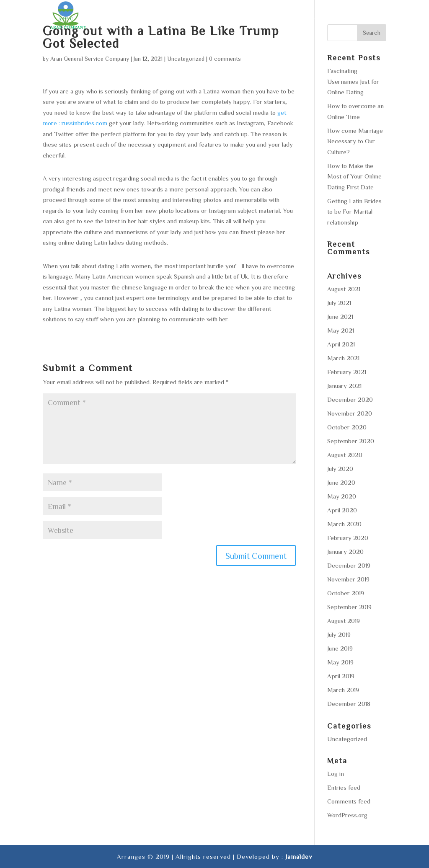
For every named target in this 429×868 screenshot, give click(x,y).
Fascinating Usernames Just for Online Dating (353, 81)
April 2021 (341, 344)
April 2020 (342, 510)
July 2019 (339, 634)
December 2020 (350, 399)
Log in (336, 774)
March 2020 (344, 524)
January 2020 (345, 552)
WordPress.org (347, 815)
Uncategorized (186, 59)
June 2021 (340, 316)
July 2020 (340, 469)
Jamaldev (299, 856)
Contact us (366, 17)
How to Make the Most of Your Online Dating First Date (354, 176)
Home (135, 17)
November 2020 (350, 413)
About (166, 17)
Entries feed (344, 787)
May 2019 (340, 662)
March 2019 (343, 690)
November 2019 (348, 579)
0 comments (225, 59)
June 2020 (341, 482)
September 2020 (351, 441)
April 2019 (341, 676)
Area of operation (262, 17)
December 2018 (349, 704)
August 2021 (344, 289)
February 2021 (347, 372)
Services (203, 17)
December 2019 (349, 565)
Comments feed (349, 801)
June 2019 (340, 648)
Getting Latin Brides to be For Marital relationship (354, 212)
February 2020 (348, 538)
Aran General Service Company (90, 59)
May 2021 (341, 330)
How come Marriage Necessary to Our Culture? (355, 141)
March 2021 (343, 358)
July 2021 (339, 303)
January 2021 (344, 386)
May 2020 (342, 496)
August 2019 (344, 621)
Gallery (321, 17)
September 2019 (349, 607)
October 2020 (347, 427)
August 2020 (345, 455)
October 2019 (346, 593)
